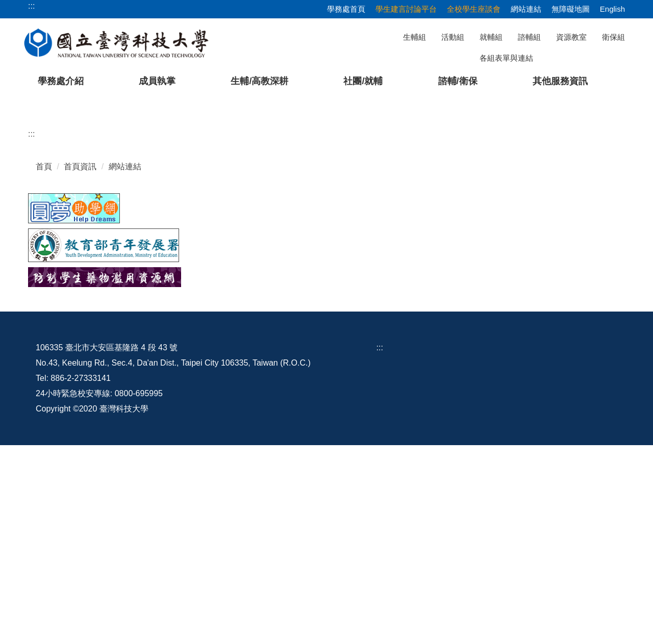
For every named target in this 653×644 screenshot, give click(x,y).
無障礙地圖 (571, 9)
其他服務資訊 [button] (560, 81)
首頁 (44, 365)
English (612, 9)
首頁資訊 (80, 365)
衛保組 (613, 37)
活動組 (453, 37)
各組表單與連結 (506, 58)
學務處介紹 (61, 81)
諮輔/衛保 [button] (458, 81)
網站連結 (526, 9)
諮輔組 (529, 37)
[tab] (463, 290)
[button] (24, 197)
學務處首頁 (346, 9)
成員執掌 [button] (157, 81)
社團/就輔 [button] (363, 81)
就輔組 (491, 37)
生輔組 (415, 37)
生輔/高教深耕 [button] (259, 81)
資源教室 (571, 37)
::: (31, 333)
